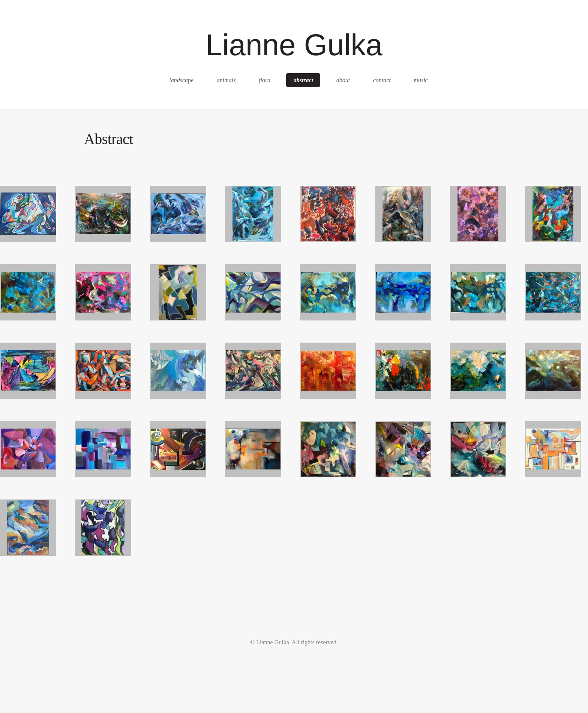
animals (226, 80)
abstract (303, 80)
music (421, 80)
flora (265, 80)
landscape (181, 80)
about (343, 80)
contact (382, 80)
